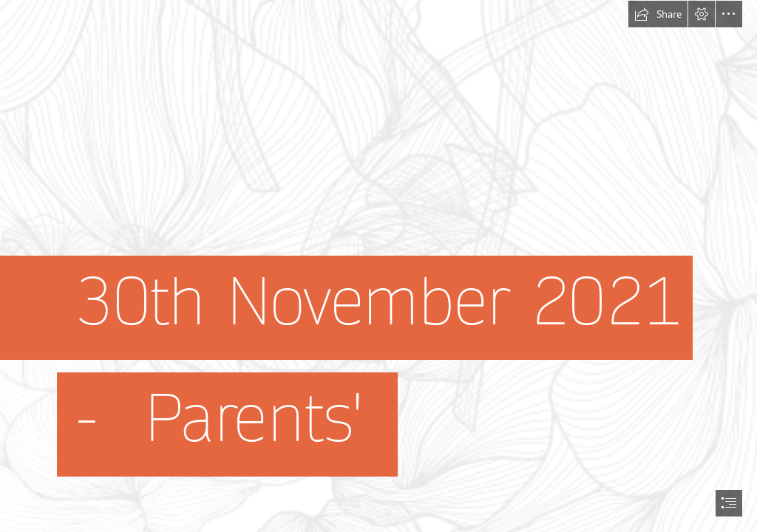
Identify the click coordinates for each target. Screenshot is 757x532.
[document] (378, 266)
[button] (658, 14)
